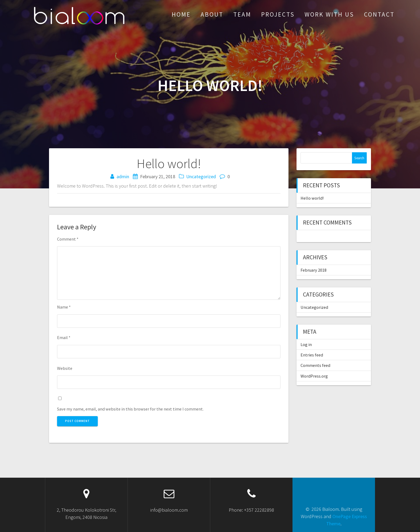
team (242, 14)
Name (64, 307)
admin (123, 176)
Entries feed (312, 355)
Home (181, 14)
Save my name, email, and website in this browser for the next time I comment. (130, 409)
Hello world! (312, 198)
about (212, 14)
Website (65, 368)
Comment (68, 239)
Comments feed (315, 365)
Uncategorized (201, 176)
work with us (329, 14)
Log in (306, 344)
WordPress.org (314, 376)
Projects (278, 14)
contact (379, 14)
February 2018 (314, 270)
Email (64, 337)
